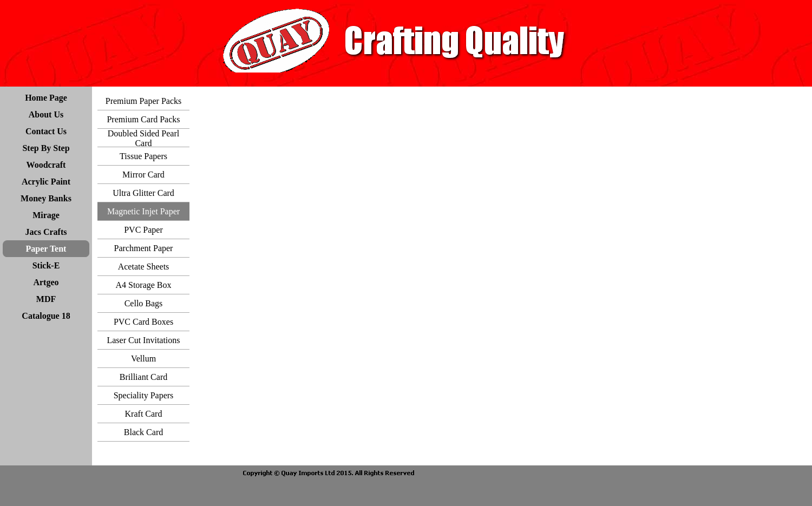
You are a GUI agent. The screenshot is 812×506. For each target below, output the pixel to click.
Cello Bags (144, 303)
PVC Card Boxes (143, 322)
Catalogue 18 (46, 316)
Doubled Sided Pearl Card (143, 138)
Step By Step (46, 148)
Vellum (143, 359)
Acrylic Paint (46, 182)
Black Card (143, 432)
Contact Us (46, 131)
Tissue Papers (143, 156)
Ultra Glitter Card (143, 193)
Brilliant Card (143, 377)
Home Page (46, 98)
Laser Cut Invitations (143, 340)
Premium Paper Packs (143, 101)
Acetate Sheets (144, 267)
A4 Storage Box (143, 285)
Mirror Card (143, 175)
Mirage (46, 215)
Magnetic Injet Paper (143, 211)
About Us (46, 114)
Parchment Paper (144, 248)
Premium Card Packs (143, 119)
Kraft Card (144, 414)
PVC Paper (143, 230)
